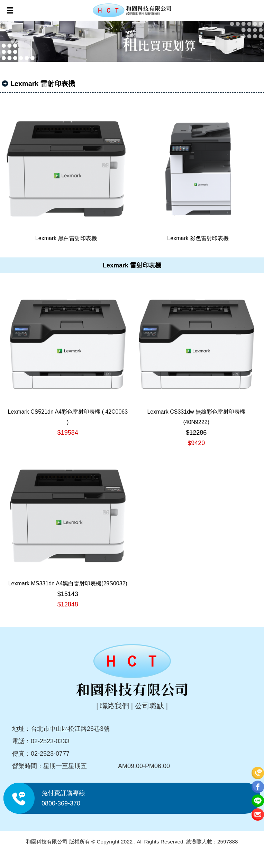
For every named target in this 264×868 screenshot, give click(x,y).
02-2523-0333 (50, 741)
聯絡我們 (115, 706)
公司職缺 (149, 706)
